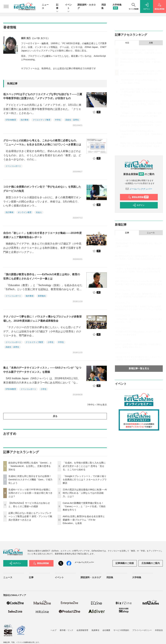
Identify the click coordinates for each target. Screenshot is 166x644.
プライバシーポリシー (142, 630)
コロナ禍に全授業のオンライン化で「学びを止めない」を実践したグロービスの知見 (42, 189)
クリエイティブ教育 (42, 120)
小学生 (51, 342)
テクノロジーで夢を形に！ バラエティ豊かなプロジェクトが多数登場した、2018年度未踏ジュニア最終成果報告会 (42, 319)
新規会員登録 (138, 197)
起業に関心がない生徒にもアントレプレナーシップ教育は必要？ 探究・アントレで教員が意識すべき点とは (30, 516)
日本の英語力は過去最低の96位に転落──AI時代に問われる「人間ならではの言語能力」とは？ (85, 493)
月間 (151, 43)
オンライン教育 (25, 212)
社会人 (39, 212)
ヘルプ (53, 630)
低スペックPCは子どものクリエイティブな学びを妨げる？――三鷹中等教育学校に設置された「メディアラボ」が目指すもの (43, 96)
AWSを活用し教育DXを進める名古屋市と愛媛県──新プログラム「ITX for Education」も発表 (84, 520)
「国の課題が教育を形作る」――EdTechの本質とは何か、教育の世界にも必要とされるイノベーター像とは (42, 276)
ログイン (138, 205)
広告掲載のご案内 (151, 563)
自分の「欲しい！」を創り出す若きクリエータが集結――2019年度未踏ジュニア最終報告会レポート (42, 235)
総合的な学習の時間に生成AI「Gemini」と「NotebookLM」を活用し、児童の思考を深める (30, 466)
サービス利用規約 (121, 630)
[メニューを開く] (6, 6)
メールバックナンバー (139, 189)
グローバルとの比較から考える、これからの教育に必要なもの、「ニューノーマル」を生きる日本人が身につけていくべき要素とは (42, 143)
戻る (55, 416)
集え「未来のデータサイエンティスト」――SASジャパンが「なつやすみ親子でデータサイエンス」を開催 (42, 370)
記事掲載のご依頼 (125, 563)
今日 (127, 43)
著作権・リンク (66, 630)
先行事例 (24, 120)
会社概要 (106, 630)
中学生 (58, 120)
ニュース (151, 233)
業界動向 (42, 296)
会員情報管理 (82, 630)
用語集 (110, 577)
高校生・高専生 (72, 120)
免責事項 (95, 630)
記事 (57, 7)
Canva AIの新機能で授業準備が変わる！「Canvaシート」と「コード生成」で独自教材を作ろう (84, 506)
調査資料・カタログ (91, 577)
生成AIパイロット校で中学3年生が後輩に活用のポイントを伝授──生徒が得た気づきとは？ (30, 493)
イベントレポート (13, 166)
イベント (68, 7)
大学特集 (137, 577)
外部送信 (159, 630)
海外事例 (30, 296)
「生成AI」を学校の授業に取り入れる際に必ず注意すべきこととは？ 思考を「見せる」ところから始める (84, 466)
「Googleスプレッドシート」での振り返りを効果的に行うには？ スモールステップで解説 (85, 480)
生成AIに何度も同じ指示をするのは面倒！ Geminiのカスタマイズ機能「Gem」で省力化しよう (30, 480)
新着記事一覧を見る (139, 368)
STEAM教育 (11, 120)
